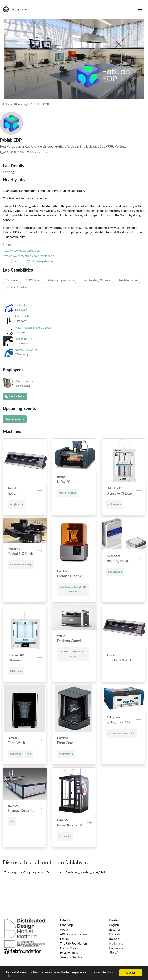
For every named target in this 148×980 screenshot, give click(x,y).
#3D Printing (16, 671)
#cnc (12, 822)
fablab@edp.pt (39, 152)
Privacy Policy (69, 953)
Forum (64, 939)
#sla (29, 754)
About (64, 929)
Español (115, 929)
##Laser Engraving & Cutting (122, 733)
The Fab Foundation (73, 943)
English (114, 925)
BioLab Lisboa (23, 316)
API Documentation (73, 934)
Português (116, 948)
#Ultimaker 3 (115, 504)
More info (12, 976)
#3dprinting (15, 754)
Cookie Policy (69, 948)
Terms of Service (71, 957)
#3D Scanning (115, 572)
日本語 (114, 953)
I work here (15, 396)
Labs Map (66, 925)
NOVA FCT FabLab (26, 350)
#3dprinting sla (66, 754)
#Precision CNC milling (21, 564)
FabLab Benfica (24, 339)
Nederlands (117, 943)
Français (115, 934)
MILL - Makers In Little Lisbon (33, 328)
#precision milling (67, 493)
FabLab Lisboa (23, 305)
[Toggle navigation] (140, 9)
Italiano (114, 939)
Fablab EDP (41, 104)
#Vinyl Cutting (16, 504)
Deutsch (115, 920)
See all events (15, 419)
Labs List (66, 920)
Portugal (21, 104)
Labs (6, 104)
